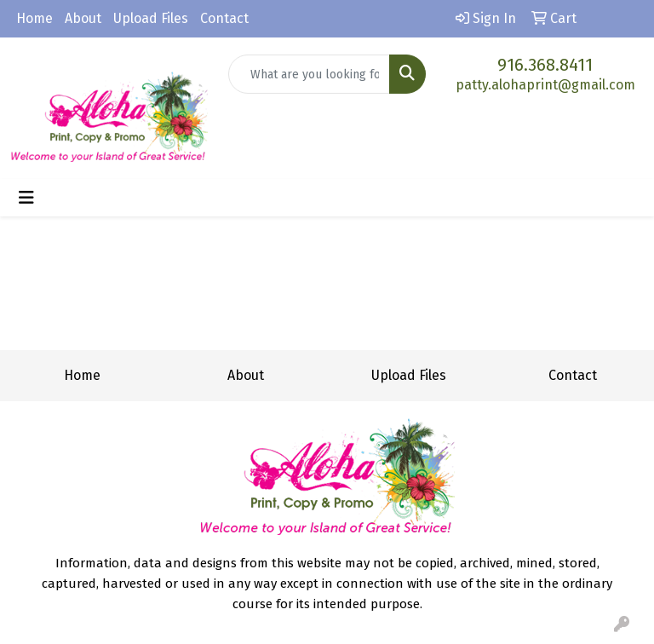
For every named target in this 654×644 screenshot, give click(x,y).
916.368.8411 (545, 65)
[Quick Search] (309, 74)
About (83, 18)
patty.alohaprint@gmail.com (545, 85)
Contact (224, 18)
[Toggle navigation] (26, 198)
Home (34, 18)
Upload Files (151, 18)
